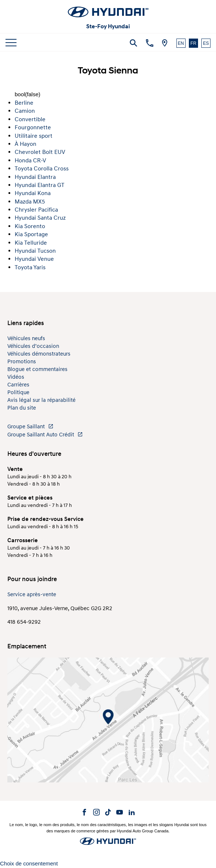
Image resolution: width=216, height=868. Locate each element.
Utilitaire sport (34, 136)
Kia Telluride (31, 243)
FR (193, 43)
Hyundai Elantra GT (40, 185)
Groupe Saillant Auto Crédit (45, 435)
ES (206, 43)
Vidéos (16, 377)
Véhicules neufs (26, 338)
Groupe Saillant (30, 427)
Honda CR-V (30, 161)
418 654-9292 (24, 622)
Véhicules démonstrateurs (39, 354)
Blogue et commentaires (37, 369)
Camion (25, 111)
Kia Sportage (31, 234)
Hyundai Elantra (35, 177)
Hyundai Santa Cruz (40, 218)
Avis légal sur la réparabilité (41, 400)
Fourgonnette (33, 127)
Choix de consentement (29, 863)
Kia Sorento (30, 226)
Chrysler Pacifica (36, 210)
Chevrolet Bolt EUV (40, 152)
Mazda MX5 (30, 202)
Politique (18, 392)
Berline (24, 103)
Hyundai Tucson (35, 251)
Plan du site (22, 408)
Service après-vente (32, 595)
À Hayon (25, 144)
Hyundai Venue (34, 259)
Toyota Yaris (30, 267)
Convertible (30, 119)
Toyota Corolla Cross (42, 169)
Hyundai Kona (33, 193)
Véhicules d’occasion (33, 346)
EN (181, 43)
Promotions (22, 362)
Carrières (18, 385)
